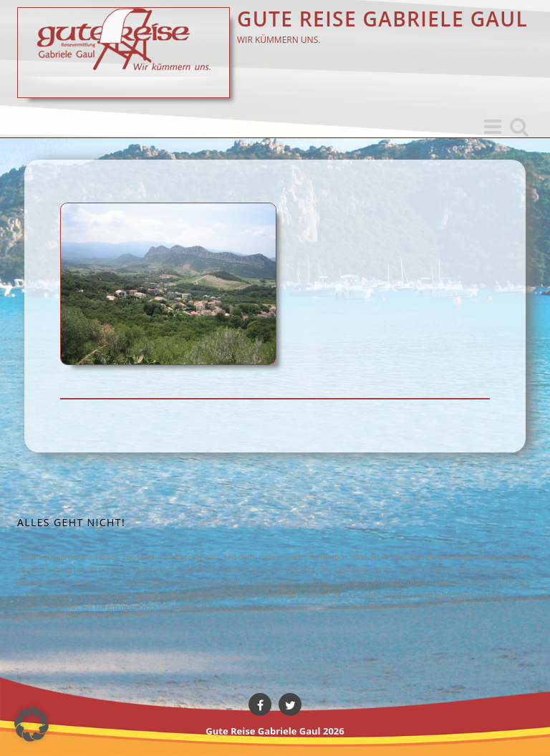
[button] (32, 724)
